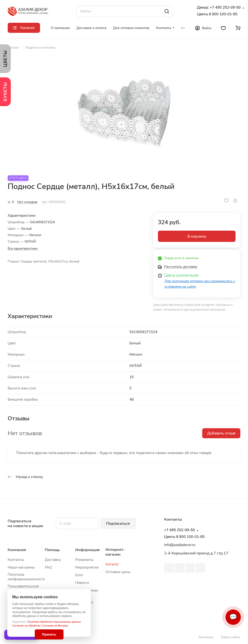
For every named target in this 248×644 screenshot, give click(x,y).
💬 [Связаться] (233, 617)
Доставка (53, 560)
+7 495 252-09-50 (225, 8)
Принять (49, 634)
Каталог (112, 564)
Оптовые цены (118, 572)
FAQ (48, 567)
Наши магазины (21, 567)
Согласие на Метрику (55, 626)
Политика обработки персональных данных (54, 622)
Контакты (16, 560)
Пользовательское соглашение (23, 589)
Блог (79, 575)
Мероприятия (87, 567)
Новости (82, 583)
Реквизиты (84, 560)
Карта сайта (231, 637)
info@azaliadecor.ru (180, 545)
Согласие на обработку (26, 626)
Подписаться (118, 524)
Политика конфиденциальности (26, 577)
